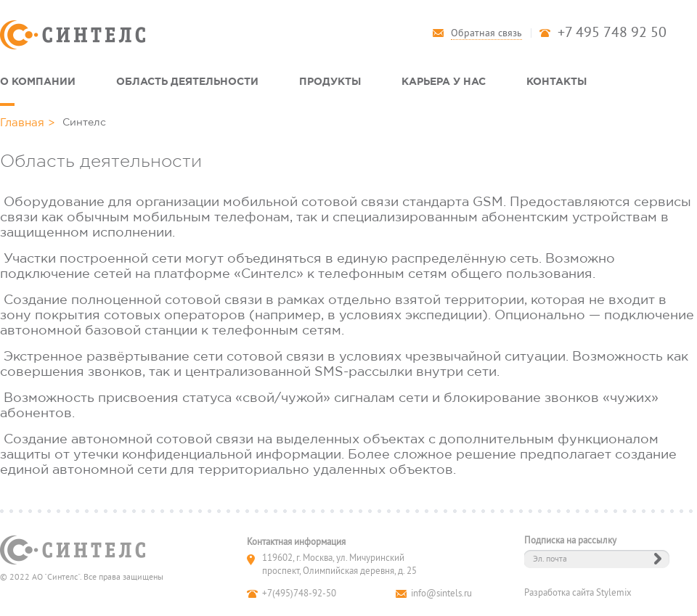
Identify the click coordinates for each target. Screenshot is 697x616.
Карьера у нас (444, 81)
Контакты (557, 81)
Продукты (330, 81)
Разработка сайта (559, 593)
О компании (38, 81)
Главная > (28, 122)
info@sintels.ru (441, 594)
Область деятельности (187, 81)
